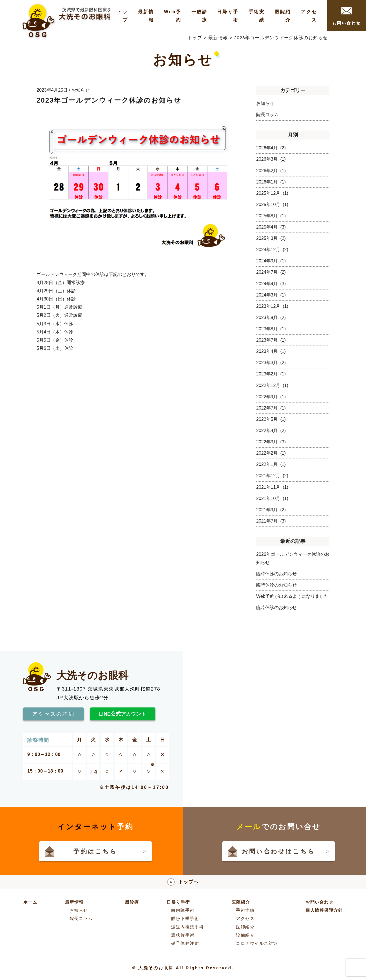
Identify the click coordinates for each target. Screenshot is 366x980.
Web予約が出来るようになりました (292, 596)
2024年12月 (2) (272, 250)
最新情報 (218, 38)
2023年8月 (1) (271, 329)
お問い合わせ (347, 16)
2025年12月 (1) (272, 193)
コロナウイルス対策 (257, 943)
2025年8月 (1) (271, 216)
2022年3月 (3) (271, 442)
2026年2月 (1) (271, 171)
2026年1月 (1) (271, 182)
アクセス (245, 918)
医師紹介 (245, 927)
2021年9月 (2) (271, 510)
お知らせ (265, 103)
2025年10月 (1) (272, 204)
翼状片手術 (183, 935)
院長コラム (267, 115)
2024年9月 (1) (271, 261)
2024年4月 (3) (271, 284)
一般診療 (130, 902)
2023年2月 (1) (271, 374)
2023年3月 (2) (271, 363)
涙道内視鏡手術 (188, 927)
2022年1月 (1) (271, 464)
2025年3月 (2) (271, 238)
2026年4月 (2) (271, 148)
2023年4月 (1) (271, 351)
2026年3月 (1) (271, 159)
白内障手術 (183, 910)
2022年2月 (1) (271, 453)
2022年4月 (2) (271, 431)
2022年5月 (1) (271, 419)
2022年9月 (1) (271, 397)
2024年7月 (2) (271, 272)
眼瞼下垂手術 (185, 918)
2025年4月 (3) (271, 227)
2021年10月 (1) (272, 498)
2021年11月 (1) (272, 487)
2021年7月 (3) (271, 521)
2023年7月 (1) (271, 340)
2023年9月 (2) (271, 318)
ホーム (30, 902)
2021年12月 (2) (272, 476)
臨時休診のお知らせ (276, 574)
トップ (195, 38)
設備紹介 (245, 935)
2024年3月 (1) (271, 295)
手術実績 (245, 910)
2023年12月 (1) (272, 306)
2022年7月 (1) (271, 408)
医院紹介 (241, 902)
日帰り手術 (178, 902)
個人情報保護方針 (324, 910)
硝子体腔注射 (185, 943)
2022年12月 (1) (272, 385)
